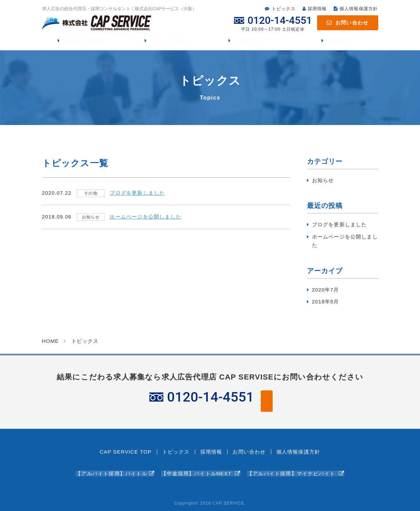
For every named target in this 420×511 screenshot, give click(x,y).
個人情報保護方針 (359, 9)
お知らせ (323, 183)
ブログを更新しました (340, 228)
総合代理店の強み (87, 42)
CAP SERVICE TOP (126, 454)
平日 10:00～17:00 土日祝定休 (146, 404)
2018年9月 (326, 305)
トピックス (284, 9)
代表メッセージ (255, 42)
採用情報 (317, 9)
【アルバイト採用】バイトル (112, 469)
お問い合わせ (352, 23)
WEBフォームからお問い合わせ (270, 403)
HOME (51, 344)
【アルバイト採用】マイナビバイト (292, 469)
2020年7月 (326, 293)
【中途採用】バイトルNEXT (197, 469)
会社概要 (339, 42)
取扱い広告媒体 (171, 42)
